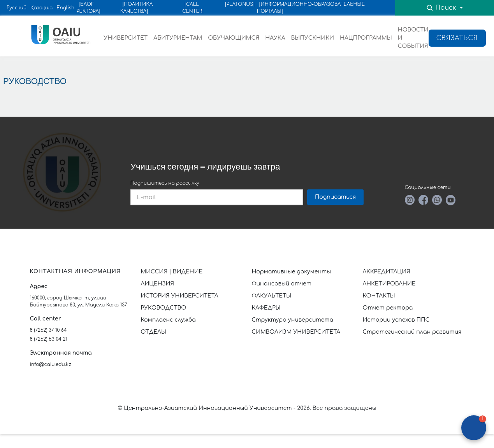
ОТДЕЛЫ (154, 332)
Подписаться (335, 197)
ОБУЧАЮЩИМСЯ (234, 38)
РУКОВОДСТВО (164, 308)
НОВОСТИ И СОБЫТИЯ (413, 38)
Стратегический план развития (413, 332)
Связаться (457, 38)
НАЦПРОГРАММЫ (366, 38)
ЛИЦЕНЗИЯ (158, 284)
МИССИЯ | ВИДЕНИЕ (172, 272)
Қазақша (41, 8)
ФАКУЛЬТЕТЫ (272, 296)
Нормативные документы (292, 272)
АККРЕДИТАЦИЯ (387, 272)
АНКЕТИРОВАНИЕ (389, 284)
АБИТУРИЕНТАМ (178, 38)
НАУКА (275, 38)
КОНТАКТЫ (379, 296)
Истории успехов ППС (396, 320)
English (65, 8)
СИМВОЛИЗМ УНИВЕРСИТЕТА (296, 332)
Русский (17, 8)
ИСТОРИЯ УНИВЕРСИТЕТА (180, 296)
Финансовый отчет (282, 284)
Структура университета (293, 320)
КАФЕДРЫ (266, 308)
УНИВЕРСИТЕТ (126, 38)
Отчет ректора (388, 308)
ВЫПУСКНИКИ (313, 38)
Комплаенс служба (168, 320)
